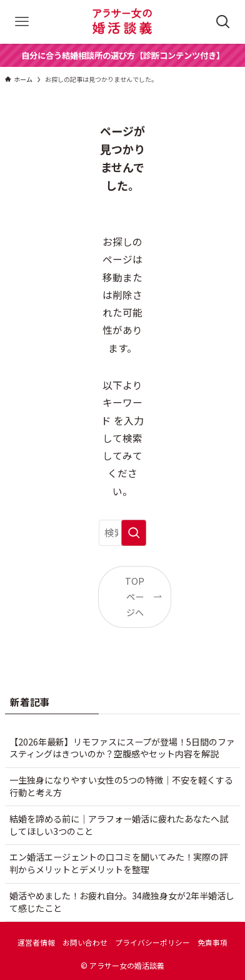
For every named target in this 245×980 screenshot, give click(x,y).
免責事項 (212, 942)
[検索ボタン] (223, 22)
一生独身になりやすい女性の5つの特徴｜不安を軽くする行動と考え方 (121, 786)
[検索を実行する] (134, 533)
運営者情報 (36, 942)
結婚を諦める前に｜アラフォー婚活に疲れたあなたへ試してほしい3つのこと (119, 825)
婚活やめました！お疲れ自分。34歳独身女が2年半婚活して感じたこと (122, 902)
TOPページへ (135, 597)
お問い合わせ (85, 942)
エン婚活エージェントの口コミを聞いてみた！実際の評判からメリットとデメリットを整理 (119, 863)
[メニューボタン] (22, 22)
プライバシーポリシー (152, 942)
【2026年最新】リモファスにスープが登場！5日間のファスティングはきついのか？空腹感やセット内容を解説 (122, 748)
